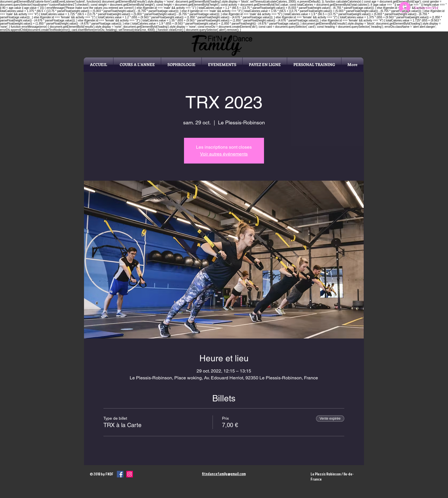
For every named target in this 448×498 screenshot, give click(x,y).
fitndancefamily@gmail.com (224, 474)
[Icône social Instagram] (130, 474)
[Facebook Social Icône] (120, 474)
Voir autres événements (224, 154)
